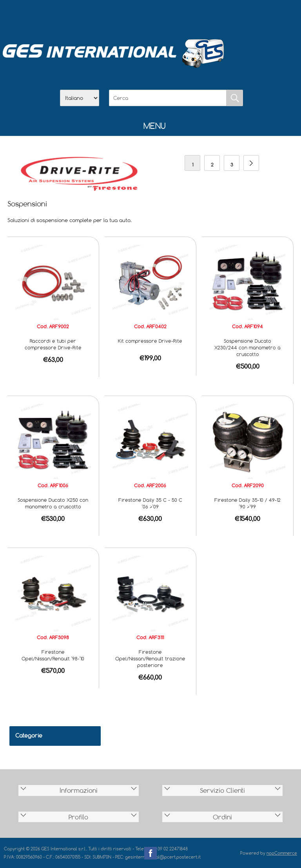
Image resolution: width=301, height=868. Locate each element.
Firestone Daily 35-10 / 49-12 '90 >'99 (248, 503)
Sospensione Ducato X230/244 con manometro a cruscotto (248, 347)
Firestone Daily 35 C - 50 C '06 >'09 (150, 503)
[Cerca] (168, 98)
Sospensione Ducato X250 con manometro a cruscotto (53, 503)
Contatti (171, 16)
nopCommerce (282, 853)
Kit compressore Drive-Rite (150, 341)
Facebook (150, 853)
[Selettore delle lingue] (80, 98)
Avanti (251, 163)
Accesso (191, 16)
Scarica (150, 16)
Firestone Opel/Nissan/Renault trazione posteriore (150, 658)
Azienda (130, 16)
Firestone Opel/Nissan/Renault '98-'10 (53, 655)
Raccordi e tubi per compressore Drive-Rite (53, 344)
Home (110, 16)
